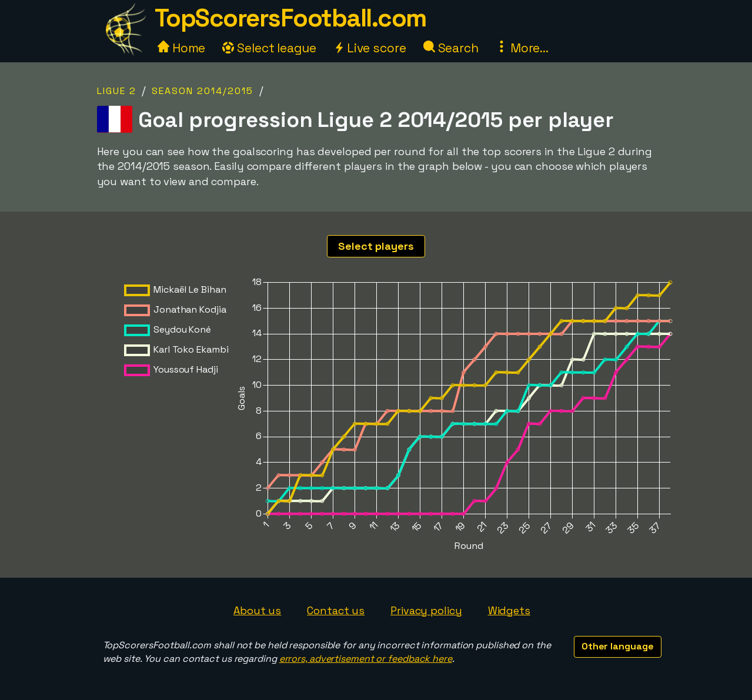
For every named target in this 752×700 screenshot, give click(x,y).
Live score (370, 48)
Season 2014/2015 (203, 91)
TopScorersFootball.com (290, 18)
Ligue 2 (117, 91)
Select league (269, 48)
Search (451, 48)
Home (182, 48)
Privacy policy (426, 610)
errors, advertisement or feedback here (366, 659)
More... (522, 48)
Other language (618, 646)
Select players (376, 246)
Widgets (509, 610)
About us (257, 610)
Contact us (336, 610)
